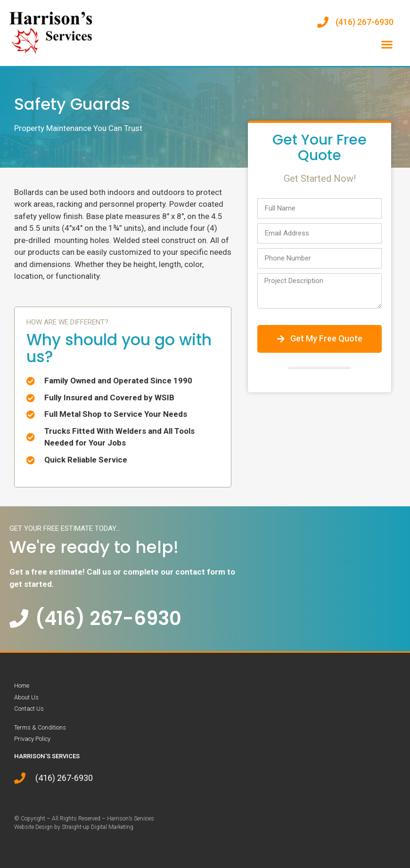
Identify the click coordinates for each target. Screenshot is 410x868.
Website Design (33, 827)
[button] (387, 45)
